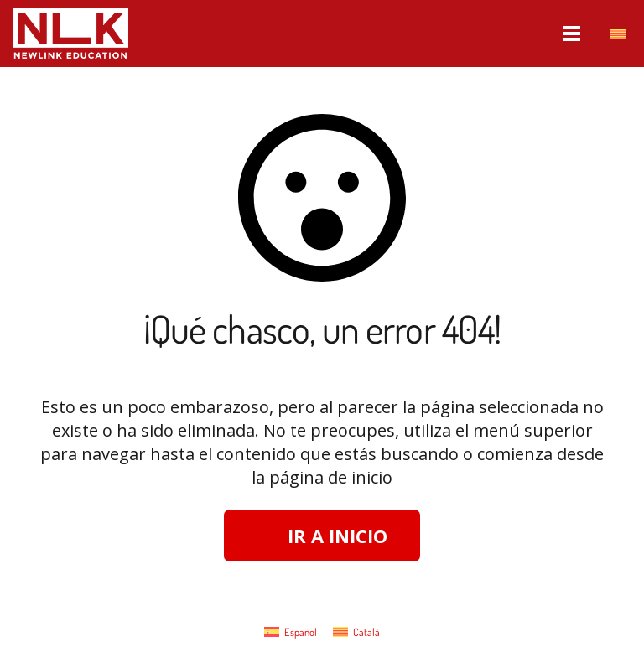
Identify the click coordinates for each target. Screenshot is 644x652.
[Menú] (573, 34)
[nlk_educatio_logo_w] (71, 34)
